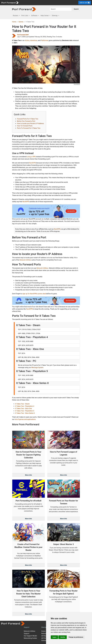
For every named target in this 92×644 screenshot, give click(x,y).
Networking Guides (30, 638)
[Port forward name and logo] (10, 2)
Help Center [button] (45, 16)
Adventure (34, 40)
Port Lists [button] (25, 16)
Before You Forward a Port (26, 121)
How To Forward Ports (25, 126)
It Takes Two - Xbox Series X (25, 413)
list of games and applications (25, 419)
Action (27, 40)
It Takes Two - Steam (22, 404)
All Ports (44, 638)
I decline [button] (63, 637)
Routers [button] (16, 16)
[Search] (61, 9)
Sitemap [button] (55, 16)
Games (21, 22)
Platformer (44, 40)
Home (14, 22)
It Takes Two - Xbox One (24, 408)
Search (76, 9)
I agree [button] (54, 637)
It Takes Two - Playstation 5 (25, 411)
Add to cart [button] (85, 3)
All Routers (45, 636)
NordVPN (33, 163)
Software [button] (34, 16)
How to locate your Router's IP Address (30, 123)
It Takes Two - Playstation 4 (25, 406)
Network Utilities (25, 260)
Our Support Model (30, 636)
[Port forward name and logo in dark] (24, 9)
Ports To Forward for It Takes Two (29, 128)
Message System (37, 367)
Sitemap (44, 627)
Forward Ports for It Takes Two (28, 119)
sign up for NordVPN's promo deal (34, 294)
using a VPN (31, 157)
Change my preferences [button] (76, 637)
